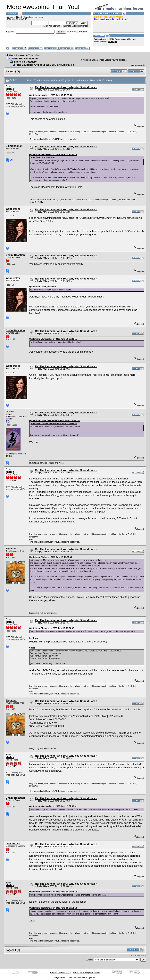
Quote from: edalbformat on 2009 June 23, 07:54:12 (53, 892)
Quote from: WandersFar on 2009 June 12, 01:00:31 (53, 806)
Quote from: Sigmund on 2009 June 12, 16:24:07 (52, 628)
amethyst (112, 42)
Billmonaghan (14, 146)
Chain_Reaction (15, 255)
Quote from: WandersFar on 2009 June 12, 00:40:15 (53, 339)
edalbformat (13, 843)
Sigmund (11, 549)
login (31, 17)
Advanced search (77, 32)
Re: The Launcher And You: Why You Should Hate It (66, 87)
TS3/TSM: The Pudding (25, 59)
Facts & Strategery (25, 62)
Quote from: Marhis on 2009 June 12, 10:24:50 (51, 557)
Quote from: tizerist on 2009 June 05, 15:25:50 (51, 95)
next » (143, 65)
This (32, 119)
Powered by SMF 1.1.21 (61, 973)
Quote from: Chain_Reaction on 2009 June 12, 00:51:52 (55, 421)
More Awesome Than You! (25, 55)
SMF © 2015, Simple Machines (86, 973)
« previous (135, 65)
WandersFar (13, 209)
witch (9, 414)
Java (32, 920)
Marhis (10, 89)
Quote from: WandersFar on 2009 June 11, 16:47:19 (53, 155)
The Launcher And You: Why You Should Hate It (45, 65)
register (40, 17)
